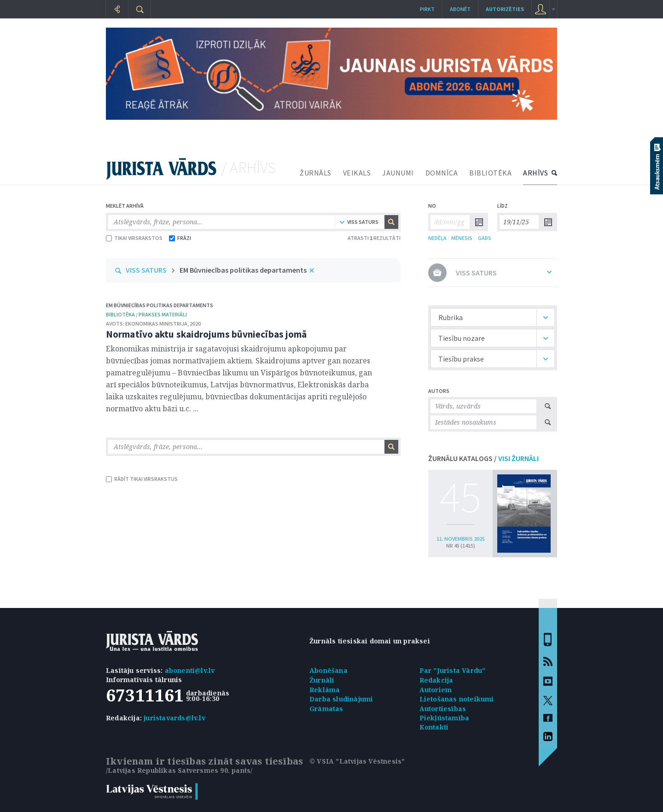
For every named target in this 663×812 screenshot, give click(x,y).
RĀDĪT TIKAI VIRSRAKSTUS (142, 479)
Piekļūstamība (445, 718)
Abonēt (460, 9)
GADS (485, 238)
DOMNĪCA (442, 173)
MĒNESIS (462, 238)
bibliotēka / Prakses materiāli (146, 314)
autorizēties (505, 9)
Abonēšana (329, 670)
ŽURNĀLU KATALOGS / (483, 458)
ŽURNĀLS (316, 173)
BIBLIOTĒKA (490, 173)
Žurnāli (322, 680)
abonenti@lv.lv (190, 670)
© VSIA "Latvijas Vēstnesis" (357, 761)
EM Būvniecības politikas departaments (243, 270)
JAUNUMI (398, 173)
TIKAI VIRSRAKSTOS (134, 238)
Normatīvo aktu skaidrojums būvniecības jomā (206, 334)
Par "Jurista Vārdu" (453, 670)
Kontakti (434, 727)
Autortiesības (443, 709)
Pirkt (427, 9)
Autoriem (436, 690)
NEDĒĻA (437, 238)
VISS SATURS (146, 270)
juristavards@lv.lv (174, 718)
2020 (195, 324)
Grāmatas (326, 709)
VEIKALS (357, 173)
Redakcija (436, 680)
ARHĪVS (535, 173)
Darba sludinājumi (341, 699)
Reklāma (325, 690)
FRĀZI (180, 238)
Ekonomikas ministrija (156, 324)
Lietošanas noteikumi (457, 699)
